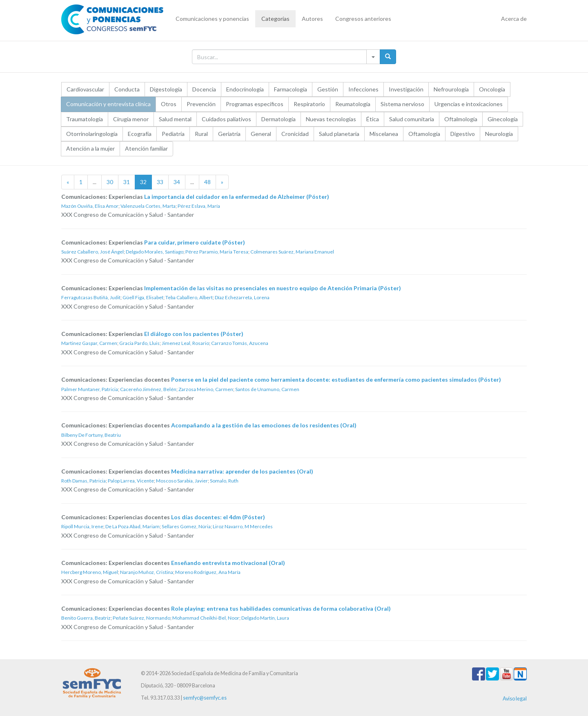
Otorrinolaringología (92, 134)
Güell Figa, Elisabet (143, 297)
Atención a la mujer (90, 148)
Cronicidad (295, 134)
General (261, 134)
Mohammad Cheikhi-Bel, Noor (206, 618)
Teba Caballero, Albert (189, 297)
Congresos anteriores (363, 19)
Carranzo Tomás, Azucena (240, 343)
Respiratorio (309, 104)
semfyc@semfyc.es (205, 698)
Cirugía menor (131, 119)
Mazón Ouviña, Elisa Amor (90, 206)
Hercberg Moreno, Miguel (90, 572)
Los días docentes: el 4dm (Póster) (218, 517)
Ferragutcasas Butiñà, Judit (91, 297)
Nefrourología (451, 89)
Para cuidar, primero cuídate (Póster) (195, 242)
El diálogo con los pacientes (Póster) (194, 334)
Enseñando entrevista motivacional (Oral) (228, 563)
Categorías (275, 19)
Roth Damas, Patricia (84, 481)
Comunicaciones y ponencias (212, 19)
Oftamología (424, 134)
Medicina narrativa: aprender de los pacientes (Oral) (242, 471)
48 (207, 182)
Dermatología (278, 119)
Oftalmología (461, 119)
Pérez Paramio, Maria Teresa (217, 252)
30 (110, 182)
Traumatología (85, 119)
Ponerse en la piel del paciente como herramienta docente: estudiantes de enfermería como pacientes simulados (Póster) (336, 379)
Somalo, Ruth (224, 481)
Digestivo (463, 134)
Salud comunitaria (412, 119)
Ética (373, 119)
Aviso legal (515, 699)
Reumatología (353, 104)
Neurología (499, 134)
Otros (169, 104)
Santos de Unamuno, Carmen (267, 389)
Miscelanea (384, 134)
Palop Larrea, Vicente (131, 481)
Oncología (492, 89)
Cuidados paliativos (226, 119)
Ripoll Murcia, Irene (82, 526)
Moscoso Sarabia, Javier (182, 481)
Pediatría (173, 134)
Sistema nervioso (402, 104)
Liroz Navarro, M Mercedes (243, 526)
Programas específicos (255, 104)
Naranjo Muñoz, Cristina (147, 572)
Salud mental (175, 119)
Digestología (166, 89)
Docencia (204, 89)
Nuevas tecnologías (331, 119)
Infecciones (363, 89)
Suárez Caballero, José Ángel (92, 252)
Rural (201, 134)
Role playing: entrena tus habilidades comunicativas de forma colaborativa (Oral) (281, 608)
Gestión (328, 89)
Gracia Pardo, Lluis (139, 343)
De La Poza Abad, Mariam (133, 526)
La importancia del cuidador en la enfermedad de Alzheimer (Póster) (237, 197)
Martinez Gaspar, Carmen (89, 343)
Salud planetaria (339, 134)
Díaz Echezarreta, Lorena (242, 297)
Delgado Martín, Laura (265, 618)
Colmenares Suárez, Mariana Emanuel (292, 252)
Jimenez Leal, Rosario (185, 343)
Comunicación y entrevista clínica (108, 104)
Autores (312, 19)
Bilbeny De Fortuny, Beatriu (91, 435)
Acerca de (514, 19)
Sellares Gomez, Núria (186, 526)
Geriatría (229, 134)
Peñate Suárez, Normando (141, 618)
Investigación (406, 89)
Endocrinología (245, 89)
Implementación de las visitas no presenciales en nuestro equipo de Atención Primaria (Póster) (273, 288)
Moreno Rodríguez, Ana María (208, 572)
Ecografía (140, 134)
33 (160, 182)
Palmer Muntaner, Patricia (90, 389)
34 (177, 182)
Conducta (127, 89)
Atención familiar (146, 148)
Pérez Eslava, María (199, 206)
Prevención (201, 104)
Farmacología (291, 89)
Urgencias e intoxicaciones (469, 104)
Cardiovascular (85, 89)
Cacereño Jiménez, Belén (148, 389)
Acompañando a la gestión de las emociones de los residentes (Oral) (264, 425)
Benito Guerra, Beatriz (86, 618)
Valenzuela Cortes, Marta (148, 206)
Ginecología (503, 119)
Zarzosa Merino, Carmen (206, 389)
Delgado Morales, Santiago (155, 252)
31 (127, 182)
